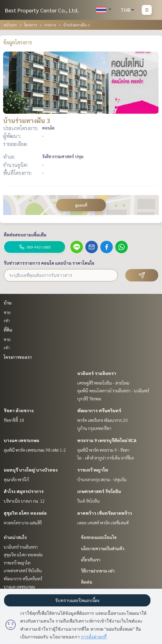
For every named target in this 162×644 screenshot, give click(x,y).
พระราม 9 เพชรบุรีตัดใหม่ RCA (107, 440)
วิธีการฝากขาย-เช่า (98, 571)
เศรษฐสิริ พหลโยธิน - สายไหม (103, 383)
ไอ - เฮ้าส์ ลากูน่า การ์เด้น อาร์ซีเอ (106, 458)
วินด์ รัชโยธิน (88, 501)
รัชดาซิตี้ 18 (14, 420)
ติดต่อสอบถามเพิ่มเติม (25, 235)
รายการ (50, 25)
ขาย (7, 312)
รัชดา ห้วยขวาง (19, 410)
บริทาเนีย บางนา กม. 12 (24, 501)
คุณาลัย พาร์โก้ (16, 479)
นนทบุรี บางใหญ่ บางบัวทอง (31, 470)
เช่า (7, 320)
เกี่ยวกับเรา (91, 560)
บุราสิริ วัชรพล (89, 399)
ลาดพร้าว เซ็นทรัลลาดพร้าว (105, 513)
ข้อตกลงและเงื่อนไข (99, 537)
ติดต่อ (87, 582)
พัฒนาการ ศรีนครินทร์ (99, 410)
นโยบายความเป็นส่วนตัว (103, 548)
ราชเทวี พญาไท (93, 470)
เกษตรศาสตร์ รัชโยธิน (99, 491)
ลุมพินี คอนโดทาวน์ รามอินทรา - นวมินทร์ (113, 391)
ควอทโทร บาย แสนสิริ (23, 523)
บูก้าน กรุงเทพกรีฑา (94, 428)
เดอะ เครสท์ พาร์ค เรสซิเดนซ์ (103, 523)
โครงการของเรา (18, 357)
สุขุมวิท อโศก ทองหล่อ (25, 513)
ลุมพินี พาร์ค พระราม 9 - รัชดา (103, 450)
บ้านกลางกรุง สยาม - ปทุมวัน (102, 479)
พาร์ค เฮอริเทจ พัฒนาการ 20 (102, 420)
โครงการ (31, 25)
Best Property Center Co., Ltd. (42, 10)
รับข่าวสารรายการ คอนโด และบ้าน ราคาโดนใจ (49, 263)
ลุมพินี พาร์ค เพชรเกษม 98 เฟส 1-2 (35, 450)
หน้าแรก (10, 25)
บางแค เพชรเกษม (21, 440)
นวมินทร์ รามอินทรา (97, 373)
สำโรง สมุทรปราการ (24, 491)
